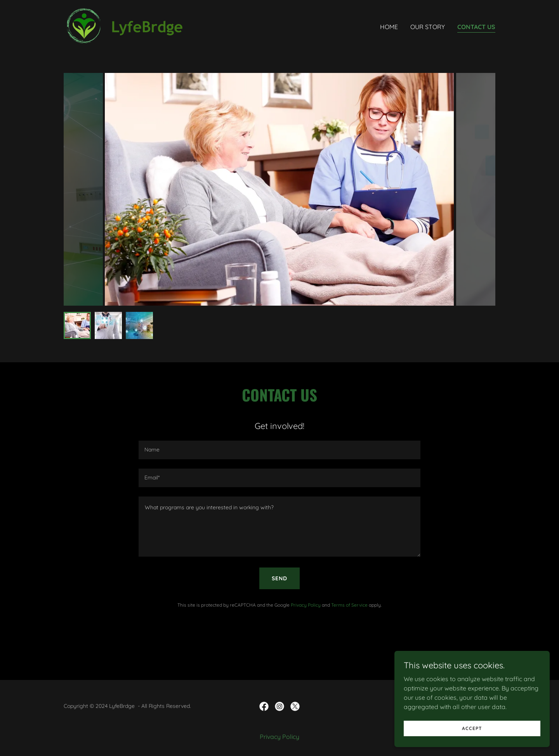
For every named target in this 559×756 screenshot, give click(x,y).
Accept (472, 728)
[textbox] (279, 450)
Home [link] (389, 27)
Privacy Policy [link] (306, 605)
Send (279, 578)
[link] (128, 25)
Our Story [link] (428, 27)
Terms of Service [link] (349, 605)
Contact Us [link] (476, 27)
